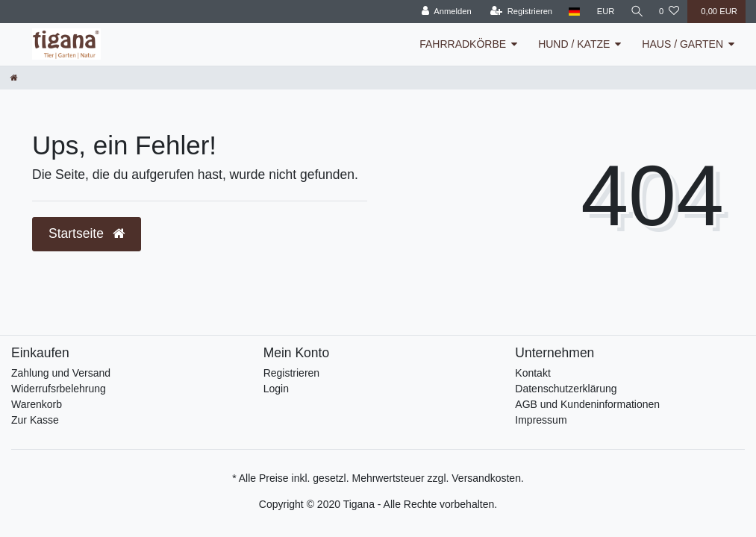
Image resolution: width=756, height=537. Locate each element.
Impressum (541, 420)
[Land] (573, 12)
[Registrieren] (519, 12)
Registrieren (291, 373)
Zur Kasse (35, 420)
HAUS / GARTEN (682, 44)
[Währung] (604, 12)
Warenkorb (37, 404)
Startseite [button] (87, 233)
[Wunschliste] (669, 12)
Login (276, 389)
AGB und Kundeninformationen (587, 404)
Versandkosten (486, 478)
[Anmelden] (444, 12)
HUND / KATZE (574, 44)
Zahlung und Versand (61, 373)
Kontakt (532, 373)
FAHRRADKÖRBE (463, 44)
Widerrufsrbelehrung (59, 389)
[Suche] (636, 12)
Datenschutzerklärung (566, 389)
